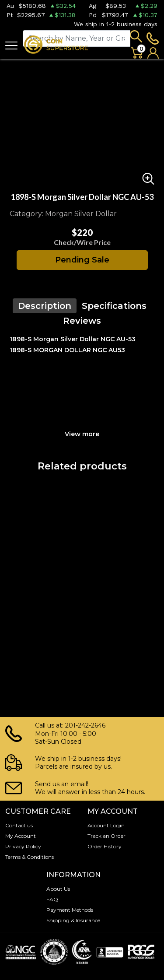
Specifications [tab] (114, 306)
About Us (58, 889)
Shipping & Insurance (73, 920)
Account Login (106, 825)
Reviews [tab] (82, 321)
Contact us (19, 825)
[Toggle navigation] (11, 45)
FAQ (52, 899)
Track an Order (106, 836)
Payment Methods (70, 910)
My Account (21, 836)
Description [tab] (45, 306)
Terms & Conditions (30, 857)
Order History (105, 846)
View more (82, 434)
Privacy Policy (23, 846)
